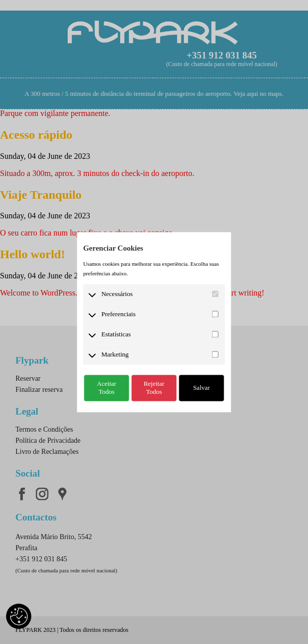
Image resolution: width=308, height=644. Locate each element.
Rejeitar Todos (154, 388)
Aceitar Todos (107, 388)
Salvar (201, 388)
